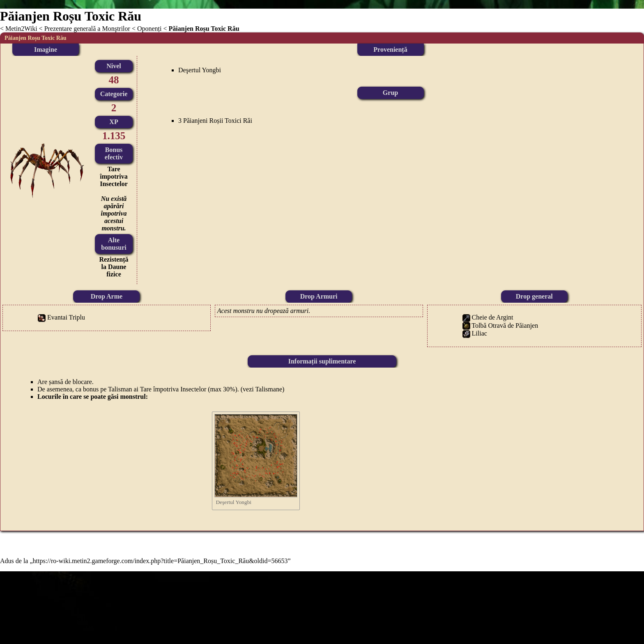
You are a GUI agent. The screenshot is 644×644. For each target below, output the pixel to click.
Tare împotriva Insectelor (114, 176)
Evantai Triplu (66, 317)
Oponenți (149, 29)
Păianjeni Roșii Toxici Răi (218, 121)
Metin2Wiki (21, 29)
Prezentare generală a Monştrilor (87, 29)
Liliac (480, 333)
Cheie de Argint (493, 317)
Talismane (269, 389)
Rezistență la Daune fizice (114, 267)
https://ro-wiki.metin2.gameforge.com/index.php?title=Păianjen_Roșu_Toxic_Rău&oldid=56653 (160, 561)
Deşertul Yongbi (200, 70)
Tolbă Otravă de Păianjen (505, 325)
